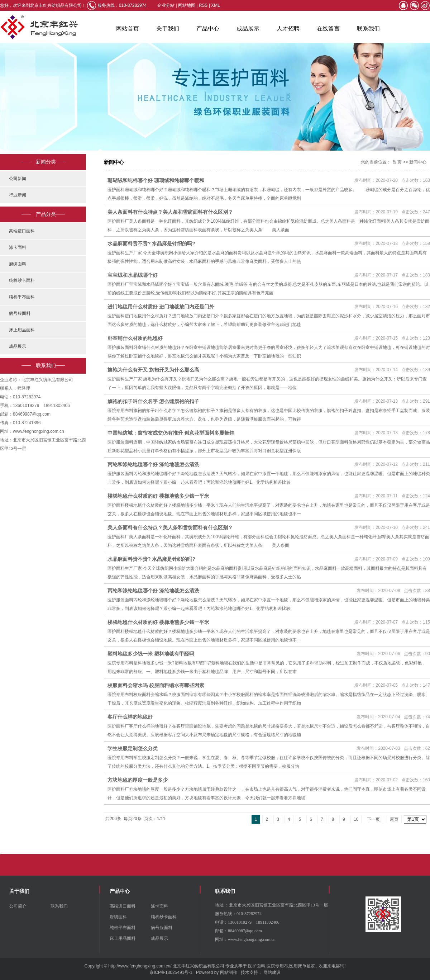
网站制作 (229, 972)
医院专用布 (277, 966)
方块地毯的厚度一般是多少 (138, 780)
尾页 (394, 819)
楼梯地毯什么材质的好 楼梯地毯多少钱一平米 (158, 496)
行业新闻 (18, 195)
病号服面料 (20, 313)
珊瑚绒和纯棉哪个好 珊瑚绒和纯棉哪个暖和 (156, 180)
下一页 (373, 819)
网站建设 (272, 972)
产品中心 (208, 29)
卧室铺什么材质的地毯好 (135, 338)
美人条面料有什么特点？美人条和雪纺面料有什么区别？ (170, 212)
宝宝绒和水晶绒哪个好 (133, 275)
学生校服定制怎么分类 (133, 748)
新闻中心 (418, 162)
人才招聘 (288, 29)
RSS (203, 5)
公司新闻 (18, 179)
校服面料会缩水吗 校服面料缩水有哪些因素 (156, 685)
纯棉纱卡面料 (22, 280)
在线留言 (328, 29)
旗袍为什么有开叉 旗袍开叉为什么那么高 (153, 370)
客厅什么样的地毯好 (130, 717)
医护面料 (257, 966)
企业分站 (166, 5)
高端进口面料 (22, 231)
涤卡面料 (18, 247)
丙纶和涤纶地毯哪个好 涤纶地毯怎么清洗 (153, 464)
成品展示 (248, 29)
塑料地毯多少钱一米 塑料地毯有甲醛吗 (151, 654)
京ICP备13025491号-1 (171, 972)
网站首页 (128, 29)
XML (216, 5)
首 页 (397, 162)
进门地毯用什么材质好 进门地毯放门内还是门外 (161, 307)
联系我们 (368, 29)
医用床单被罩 (302, 966)
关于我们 (168, 29)
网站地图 (187, 5)
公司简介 (18, 906)
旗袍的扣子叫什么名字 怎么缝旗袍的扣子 (153, 401)
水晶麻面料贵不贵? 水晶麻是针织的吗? (151, 243)
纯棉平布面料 (22, 297)
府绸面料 (18, 264)
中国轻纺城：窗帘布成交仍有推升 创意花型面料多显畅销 (171, 433)
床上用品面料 (22, 330)
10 (356, 819)
